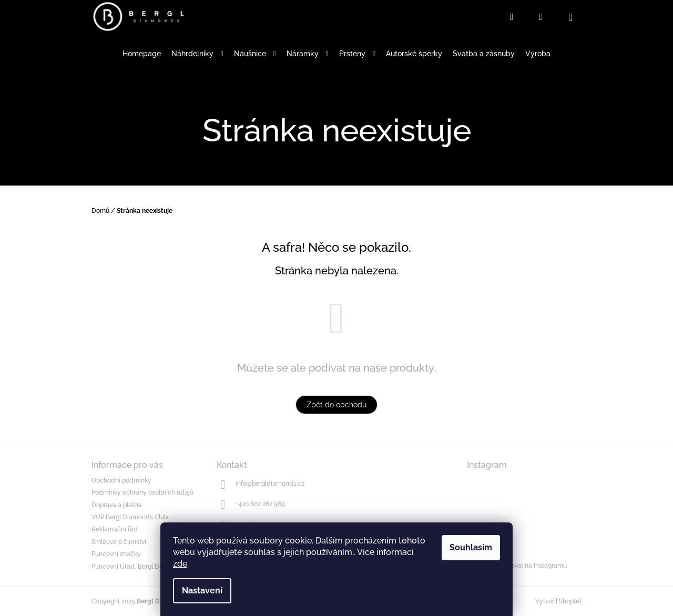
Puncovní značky (116, 554)
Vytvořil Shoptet (558, 601)
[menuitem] (142, 54)
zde (180, 564)
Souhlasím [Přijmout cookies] (471, 547)
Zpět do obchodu (336, 405)
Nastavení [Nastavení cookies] (202, 591)
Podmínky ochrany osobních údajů (142, 492)
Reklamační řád (115, 529)
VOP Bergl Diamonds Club (130, 517)
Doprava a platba (116, 505)
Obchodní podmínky (121, 480)
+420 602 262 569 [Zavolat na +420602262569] (260, 504)
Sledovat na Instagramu (532, 566)
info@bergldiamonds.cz (270, 484)
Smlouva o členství (119, 542)
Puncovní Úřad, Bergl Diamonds (138, 567)
